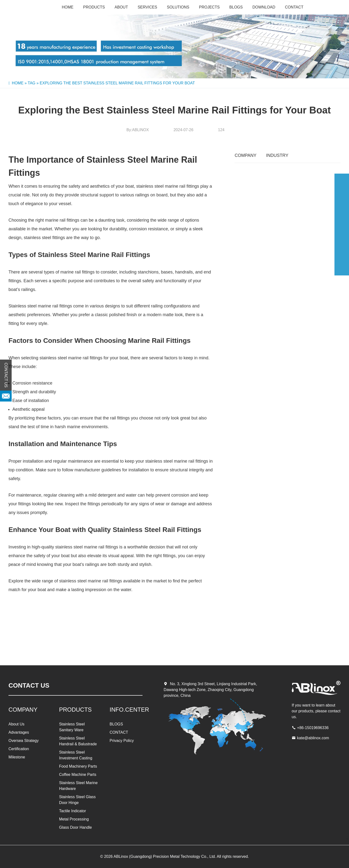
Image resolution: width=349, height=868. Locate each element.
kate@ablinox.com (313, 738)
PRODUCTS (94, 7)
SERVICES (147, 7)
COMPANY (246, 155)
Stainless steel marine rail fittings (40, 306)
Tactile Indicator (73, 811)
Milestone (17, 757)
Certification (19, 749)
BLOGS (236, 7)
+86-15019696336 (313, 728)
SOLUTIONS (178, 7)
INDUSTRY (277, 155)
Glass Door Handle (75, 827)
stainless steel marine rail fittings (168, 186)
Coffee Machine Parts (78, 775)
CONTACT (294, 7)
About (121, 7)
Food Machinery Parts (78, 766)
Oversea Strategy (24, 741)
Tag (32, 83)
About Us (16, 724)
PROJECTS (209, 7)
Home (68, 7)
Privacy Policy (122, 741)
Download (264, 7)
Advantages (19, 732)
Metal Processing (74, 819)
